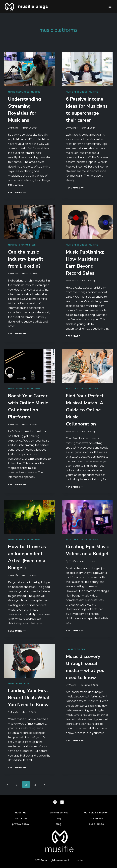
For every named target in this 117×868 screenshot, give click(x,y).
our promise (96, 824)
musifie (36, 92)
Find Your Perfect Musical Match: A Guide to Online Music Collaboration (85, 410)
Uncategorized (75, 649)
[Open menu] (110, 7)
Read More (17, 192)
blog (58, 824)
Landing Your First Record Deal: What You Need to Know (29, 698)
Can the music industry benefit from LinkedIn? (26, 259)
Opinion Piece (27, 245)
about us (21, 813)
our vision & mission (96, 813)
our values (96, 818)
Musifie (15, 128)
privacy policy (21, 824)
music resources (19, 92)
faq (58, 818)
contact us (21, 818)
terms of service (58, 813)
